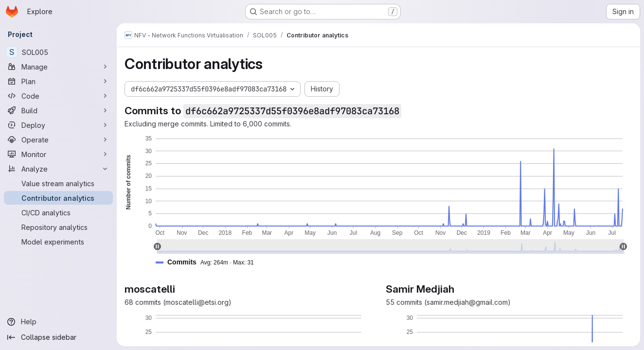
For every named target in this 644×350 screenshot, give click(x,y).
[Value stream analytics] (58, 183)
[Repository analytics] (58, 227)
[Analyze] (58, 169)
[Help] (58, 322)
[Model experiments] (58, 242)
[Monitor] (58, 154)
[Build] (58, 110)
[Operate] (58, 140)
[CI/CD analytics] (58, 212)
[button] (209, 262)
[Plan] (58, 81)
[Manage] (58, 67)
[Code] (58, 96)
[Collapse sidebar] (58, 337)
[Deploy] (58, 125)
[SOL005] (58, 52)
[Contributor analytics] (58, 198)
